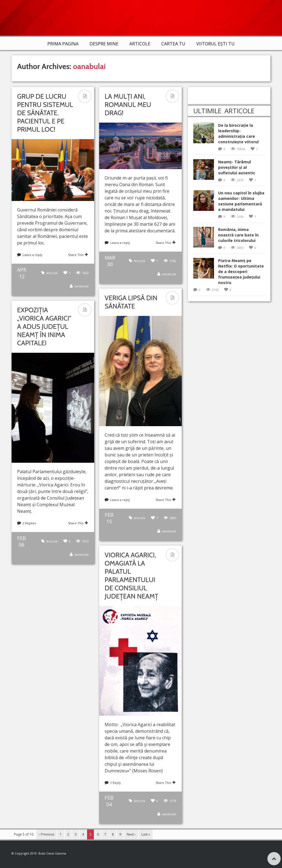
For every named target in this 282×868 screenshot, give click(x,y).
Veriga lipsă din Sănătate (131, 302)
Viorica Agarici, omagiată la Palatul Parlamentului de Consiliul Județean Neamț (131, 576)
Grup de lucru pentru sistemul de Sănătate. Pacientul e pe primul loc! (45, 113)
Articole (140, 44)
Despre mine (104, 44)
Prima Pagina (63, 44)
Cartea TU (173, 44)
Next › (131, 834)
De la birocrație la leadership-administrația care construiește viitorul (238, 133)
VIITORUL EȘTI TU (215, 44)
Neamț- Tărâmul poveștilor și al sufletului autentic (237, 167)
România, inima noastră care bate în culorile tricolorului (238, 235)
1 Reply (116, 783)
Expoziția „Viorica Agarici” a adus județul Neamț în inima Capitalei (44, 326)
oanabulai (89, 66)
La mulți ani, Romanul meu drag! (128, 105)
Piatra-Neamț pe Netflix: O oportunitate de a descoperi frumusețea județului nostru (241, 272)
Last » (146, 834)
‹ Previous (47, 834)
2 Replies (29, 523)
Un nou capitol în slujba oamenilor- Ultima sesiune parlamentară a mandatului (241, 201)
